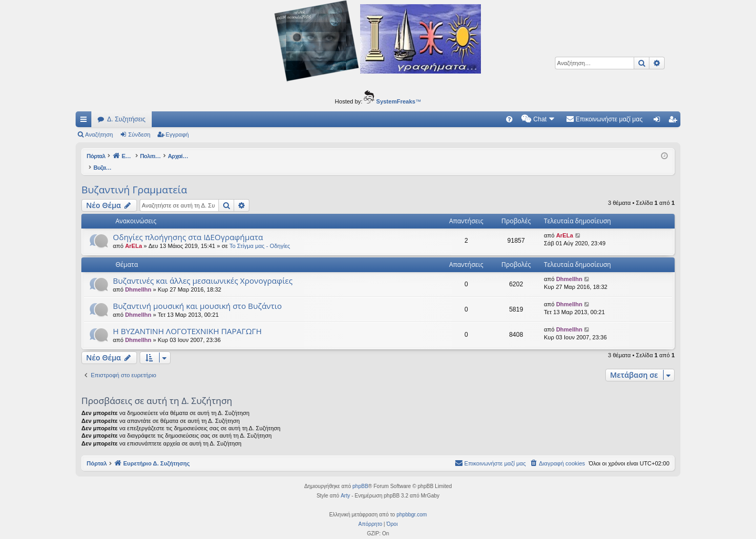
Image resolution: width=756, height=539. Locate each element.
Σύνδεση (139, 134)
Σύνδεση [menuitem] (659, 121)
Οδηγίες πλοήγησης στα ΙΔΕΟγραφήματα (188, 226)
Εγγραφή (177, 134)
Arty (345, 485)
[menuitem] (509, 119)
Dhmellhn (138, 278)
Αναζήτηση (99, 134)
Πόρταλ (97, 156)
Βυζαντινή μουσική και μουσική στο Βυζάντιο (197, 295)
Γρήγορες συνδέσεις (86, 121)
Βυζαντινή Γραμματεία (134, 179)
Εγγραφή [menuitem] (675, 121)
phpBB (360, 475)
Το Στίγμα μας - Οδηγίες (260, 235)
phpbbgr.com (412, 504)
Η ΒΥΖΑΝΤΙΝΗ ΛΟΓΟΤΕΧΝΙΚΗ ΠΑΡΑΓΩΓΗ (187, 320)
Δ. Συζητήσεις (126, 119)
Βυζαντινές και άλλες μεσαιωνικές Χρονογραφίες (203, 269)
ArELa (133, 235)
